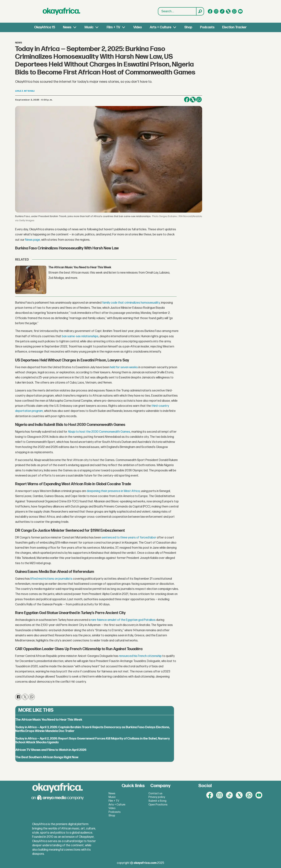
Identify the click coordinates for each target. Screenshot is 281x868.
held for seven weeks (124, 367)
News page (33, 240)
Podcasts (207, 27)
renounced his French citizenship (140, 656)
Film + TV (113, 27)
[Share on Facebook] (187, 100)
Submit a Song (157, 801)
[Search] (200, 11)
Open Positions (158, 805)
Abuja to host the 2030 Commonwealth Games (99, 432)
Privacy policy (157, 797)
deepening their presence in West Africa (113, 491)
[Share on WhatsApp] (199, 100)
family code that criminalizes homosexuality (131, 303)
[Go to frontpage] (61, 11)
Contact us (155, 793)
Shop (188, 27)
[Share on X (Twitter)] (193, 100)
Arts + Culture (161, 27)
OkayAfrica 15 (45, 27)
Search (158, 7)
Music (89, 27)
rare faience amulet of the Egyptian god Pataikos (123, 620)
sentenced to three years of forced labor (129, 538)
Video (138, 27)
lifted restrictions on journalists (51, 579)
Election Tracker (234, 27)
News (67, 27)
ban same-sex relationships (80, 336)
